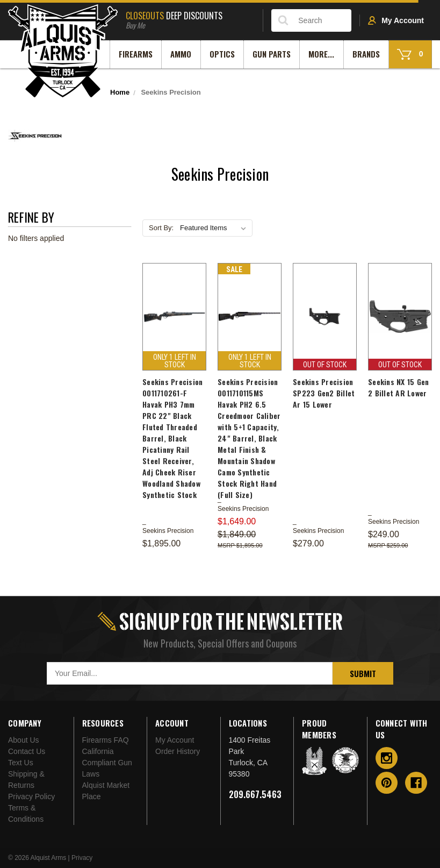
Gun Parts (272, 54)
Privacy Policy (31, 796)
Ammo (181, 54)
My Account (396, 20)
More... (321, 54)
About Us (24, 740)
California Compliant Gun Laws (107, 763)
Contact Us (27, 751)
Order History (178, 751)
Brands (366, 54)
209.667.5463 (255, 794)
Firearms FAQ (106, 740)
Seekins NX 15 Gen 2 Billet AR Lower (398, 387)
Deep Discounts (190, 19)
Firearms (136, 54)
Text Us (21, 763)
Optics (222, 54)
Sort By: (161, 228)
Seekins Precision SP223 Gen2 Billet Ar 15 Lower (324, 393)
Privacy (82, 858)
